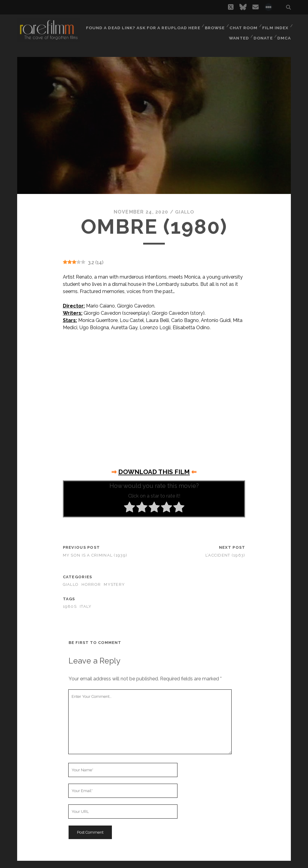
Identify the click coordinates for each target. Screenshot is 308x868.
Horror (91, 584)
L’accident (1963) (225, 555)
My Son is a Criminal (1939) (95, 555)
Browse (214, 25)
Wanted (238, 33)
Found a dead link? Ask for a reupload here (143, 25)
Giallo (185, 212)
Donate (263, 33)
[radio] (129, 508)
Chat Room (243, 25)
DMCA (285, 33)
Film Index (275, 25)
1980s (70, 606)
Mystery (114, 584)
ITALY (86, 606)
